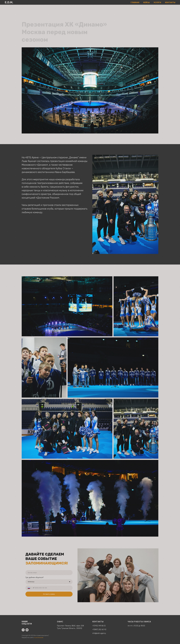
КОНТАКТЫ (170, 2)
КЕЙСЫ (146, 2)
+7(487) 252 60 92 (99, 630)
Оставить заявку (49, 594)
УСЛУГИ (157, 2)
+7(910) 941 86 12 (99, 626)
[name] (49, 573)
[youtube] (27, 630)
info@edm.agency (99, 633)
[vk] (23, 630)
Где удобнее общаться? (35, 577)
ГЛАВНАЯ (135, 2)
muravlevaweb (39, 638)
